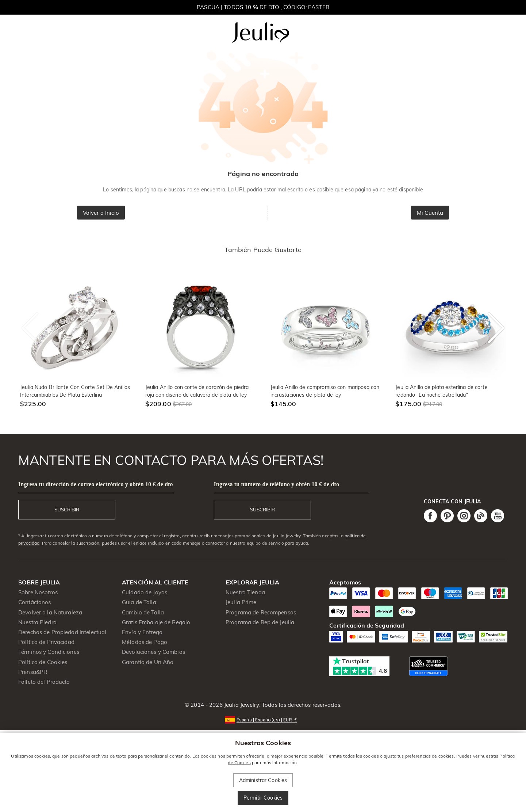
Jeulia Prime (241, 602)
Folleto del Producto (44, 682)
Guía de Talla (139, 602)
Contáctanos (34, 602)
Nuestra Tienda (245, 592)
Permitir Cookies (263, 798)
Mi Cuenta (430, 213)
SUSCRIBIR (67, 510)
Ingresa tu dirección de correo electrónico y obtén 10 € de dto (96, 484)
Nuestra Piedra (37, 622)
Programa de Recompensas (261, 612)
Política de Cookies (43, 662)
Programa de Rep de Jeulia (260, 622)
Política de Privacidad (46, 642)
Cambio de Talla (143, 612)
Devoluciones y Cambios (153, 652)
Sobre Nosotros (38, 592)
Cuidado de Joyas (145, 592)
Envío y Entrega (142, 632)
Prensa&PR (33, 672)
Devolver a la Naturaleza (50, 612)
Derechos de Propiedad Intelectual (62, 632)
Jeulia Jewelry (241, 705)
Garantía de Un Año (148, 662)
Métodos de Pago (145, 642)
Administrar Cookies (263, 780)
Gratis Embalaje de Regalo (156, 622)
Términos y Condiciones (49, 652)
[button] (263, 719)
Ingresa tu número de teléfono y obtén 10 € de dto (277, 484)
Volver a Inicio (101, 213)
